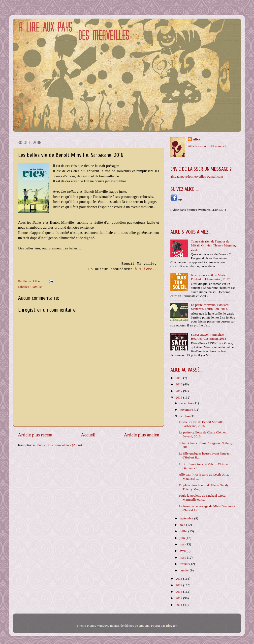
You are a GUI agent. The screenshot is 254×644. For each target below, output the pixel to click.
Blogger (171, 626)
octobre (185, 416)
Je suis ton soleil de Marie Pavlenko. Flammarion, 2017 (210, 277)
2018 (179, 384)
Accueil (88, 435)
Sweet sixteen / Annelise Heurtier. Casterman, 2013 (208, 336)
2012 (179, 598)
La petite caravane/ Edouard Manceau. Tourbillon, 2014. (210, 307)
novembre (187, 410)
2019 (179, 378)
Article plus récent (35, 435)
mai (183, 544)
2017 (179, 391)
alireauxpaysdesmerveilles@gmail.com (197, 176)
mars (183, 557)
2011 (179, 605)
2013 (179, 592)
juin (183, 538)
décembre (187, 403)
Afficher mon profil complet (207, 146)
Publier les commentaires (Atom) (60, 445)
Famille (37, 287)
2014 (179, 585)
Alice (196, 139)
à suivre (143, 269)
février (184, 564)
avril (183, 551)
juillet (184, 531)
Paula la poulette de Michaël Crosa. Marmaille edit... (203, 497)
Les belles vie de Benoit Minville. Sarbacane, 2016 (202, 424)
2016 (179, 397)
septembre (187, 518)
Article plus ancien (142, 435)
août (183, 525)
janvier (185, 570)
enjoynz (144, 626)
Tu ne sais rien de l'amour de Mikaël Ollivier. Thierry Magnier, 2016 (213, 245)
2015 (179, 578)
